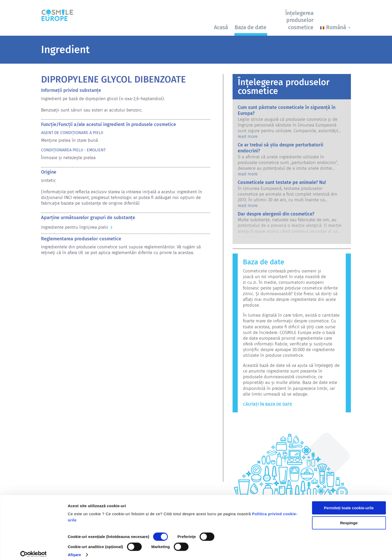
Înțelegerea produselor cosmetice (299, 20)
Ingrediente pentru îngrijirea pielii (75, 227)
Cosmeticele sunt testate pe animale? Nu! (282, 182)
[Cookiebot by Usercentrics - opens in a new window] (33, 547)
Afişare (74, 547)
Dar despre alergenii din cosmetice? (276, 214)
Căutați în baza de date (268, 404)
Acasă (221, 27)
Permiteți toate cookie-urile (349, 500)
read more (248, 136)
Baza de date (251, 27)
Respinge (349, 515)
